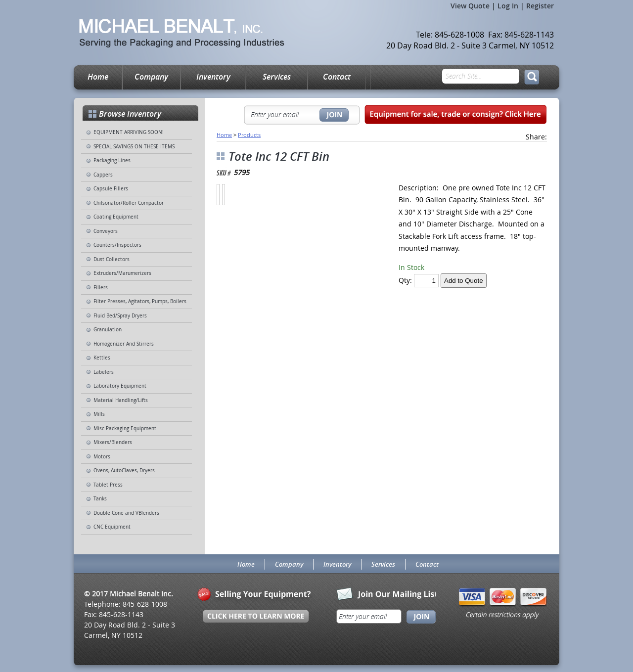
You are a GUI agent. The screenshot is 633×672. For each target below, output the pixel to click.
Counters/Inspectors (117, 245)
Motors (102, 457)
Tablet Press (108, 485)
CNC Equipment (112, 527)
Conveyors (106, 231)
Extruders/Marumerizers (122, 273)
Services (277, 77)
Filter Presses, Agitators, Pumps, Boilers (140, 301)
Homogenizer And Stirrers (124, 344)
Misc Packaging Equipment (125, 428)
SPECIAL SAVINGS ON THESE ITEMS (134, 147)
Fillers (101, 288)
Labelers (104, 372)
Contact (337, 77)
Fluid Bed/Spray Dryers (120, 316)
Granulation (108, 330)
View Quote (470, 6)
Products (249, 135)
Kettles (102, 358)
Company (151, 77)
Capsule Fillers (111, 189)
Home (98, 77)
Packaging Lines (112, 160)
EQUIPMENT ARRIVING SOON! (129, 132)
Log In (508, 6)
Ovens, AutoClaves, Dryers (124, 470)
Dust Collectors (112, 259)
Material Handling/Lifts (121, 400)
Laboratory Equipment (120, 386)
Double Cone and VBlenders (126, 513)
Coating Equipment (116, 217)
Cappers (103, 175)
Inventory (213, 77)
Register (540, 6)
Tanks (100, 499)
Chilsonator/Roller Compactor (129, 203)
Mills (99, 414)
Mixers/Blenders (113, 442)
